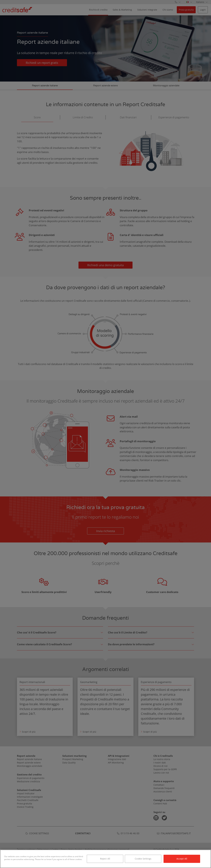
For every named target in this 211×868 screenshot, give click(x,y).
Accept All (182, 859)
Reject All (105, 859)
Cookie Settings (143, 859)
